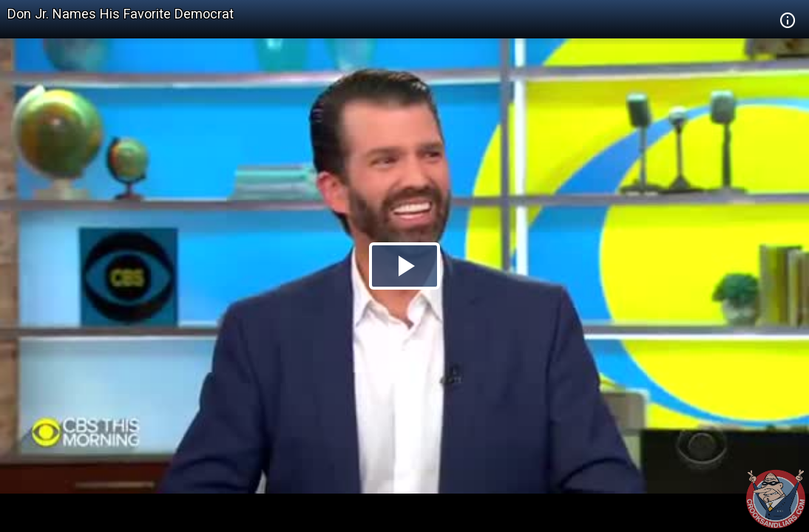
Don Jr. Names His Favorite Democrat (121, 14)
